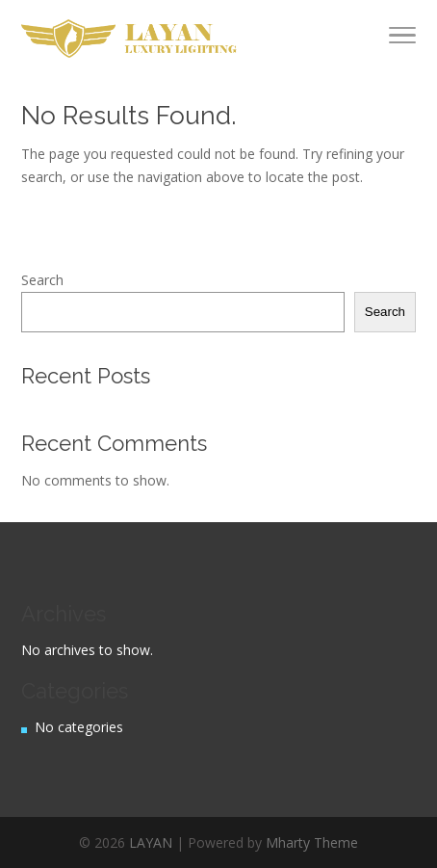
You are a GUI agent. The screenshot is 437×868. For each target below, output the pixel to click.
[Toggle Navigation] (402, 39)
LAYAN (151, 842)
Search (42, 280)
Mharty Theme (312, 842)
